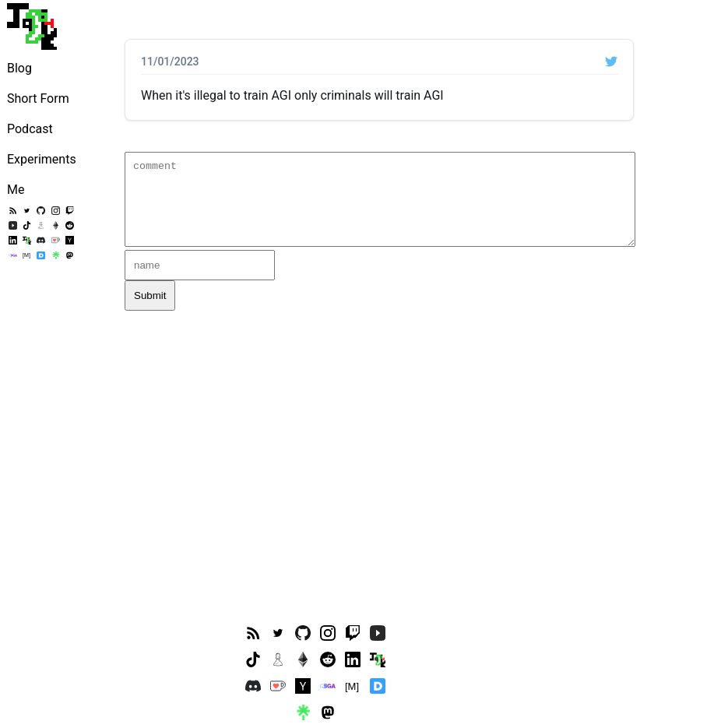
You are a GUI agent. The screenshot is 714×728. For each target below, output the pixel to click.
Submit (150, 295)
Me (16, 190)
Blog (19, 68)
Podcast (30, 129)
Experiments (42, 159)
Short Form (38, 98)
